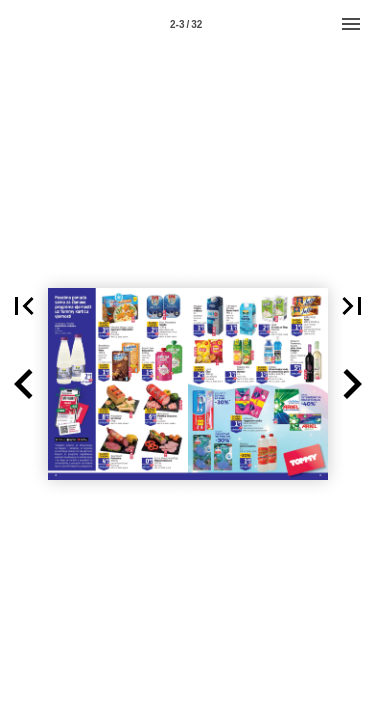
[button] (24, 384)
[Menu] (351, 24)
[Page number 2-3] (186, 24)
